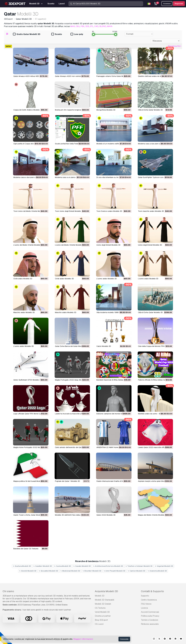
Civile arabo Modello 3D (23, 279)
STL (92, 26)
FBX (82, 26)
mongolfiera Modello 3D (106, 110)
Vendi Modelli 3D (102, 612)
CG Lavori (99, 624)
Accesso (167, 4)
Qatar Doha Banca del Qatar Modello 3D (71, 346)
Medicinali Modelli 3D (70, 571)
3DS (87, 26)
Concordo (124, 639)
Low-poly (77, 34)
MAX (73, 26)
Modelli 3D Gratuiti (103, 604)
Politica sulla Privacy (150, 616)
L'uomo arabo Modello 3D (107, 279)
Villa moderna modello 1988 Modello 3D (112, 312)
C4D (96, 26)
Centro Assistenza (149, 600)
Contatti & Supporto (152, 591)
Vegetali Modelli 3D (164, 566)
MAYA (110, 26)
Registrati (179, 4)
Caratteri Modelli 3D (43, 566)
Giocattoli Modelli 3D (48, 571)
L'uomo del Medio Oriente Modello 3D (28, 245)
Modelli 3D (100, 596)
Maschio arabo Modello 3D (24, 312)
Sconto (57, 34)
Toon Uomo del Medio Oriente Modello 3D (30, 211)
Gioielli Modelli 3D (28, 571)
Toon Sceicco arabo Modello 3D (109, 211)
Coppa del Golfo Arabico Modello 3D (28, 110)
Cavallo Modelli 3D (82, 566)
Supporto (145, 596)
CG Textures (100, 608)
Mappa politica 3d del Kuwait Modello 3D (29, 481)
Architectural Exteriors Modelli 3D (108, 566)
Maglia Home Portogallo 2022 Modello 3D (30, 447)
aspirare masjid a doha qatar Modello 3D (154, 481)
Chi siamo (8, 591)
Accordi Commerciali (150, 612)
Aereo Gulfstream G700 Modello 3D (28, 380)
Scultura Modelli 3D (22, 566)
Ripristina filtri (174, 46)
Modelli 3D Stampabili (105, 600)
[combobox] (139, 34)
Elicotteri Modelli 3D (92, 571)
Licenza (144, 608)
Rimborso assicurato (150, 624)
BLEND (103, 26)
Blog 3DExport (101, 620)
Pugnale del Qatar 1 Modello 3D (67, 481)
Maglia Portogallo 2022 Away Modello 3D (72, 380)
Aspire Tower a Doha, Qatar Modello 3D (29, 515)
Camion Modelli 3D (136, 571)
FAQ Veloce (146, 604)
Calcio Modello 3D (104, 346)
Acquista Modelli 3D (106, 591)
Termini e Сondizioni (150, 620)
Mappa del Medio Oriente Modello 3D (153, 515)
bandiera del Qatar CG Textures (26, 549)
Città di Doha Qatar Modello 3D (150, 110)
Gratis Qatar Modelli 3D (27, 34)
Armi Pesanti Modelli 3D (115, 571)
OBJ (78, 26)
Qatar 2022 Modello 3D (106, 515)
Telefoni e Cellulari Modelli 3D (139, 566)
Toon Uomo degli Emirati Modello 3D (69, 211)
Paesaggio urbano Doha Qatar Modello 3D (113, 76)
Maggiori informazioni (83, 639)
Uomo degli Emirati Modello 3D (108, 245)
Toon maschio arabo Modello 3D (151, 211)
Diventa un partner (103, 616)
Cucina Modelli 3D (63, 566)
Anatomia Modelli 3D (157, 571)
